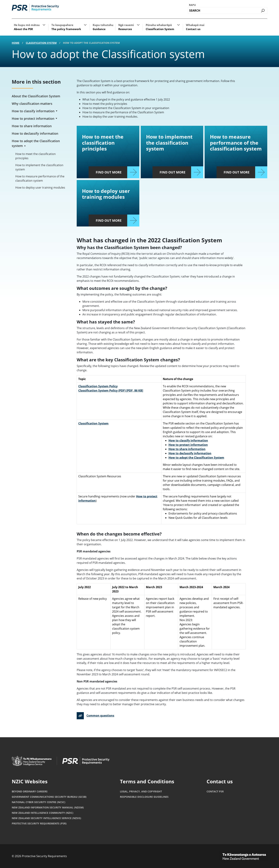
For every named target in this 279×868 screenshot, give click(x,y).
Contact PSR (215, 791)
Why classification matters (32, 104)
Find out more (109, 172)
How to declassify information (35, 133)
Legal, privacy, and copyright (141, 791)
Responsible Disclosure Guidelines (144, 797)
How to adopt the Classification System (196, 458)
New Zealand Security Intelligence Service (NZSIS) (46, 818)
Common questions (100, 716)
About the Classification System (36, 96)
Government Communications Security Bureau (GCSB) (49, 797)
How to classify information (33, 111)
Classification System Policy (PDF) (111, 391)
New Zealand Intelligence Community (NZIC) (43, 813)
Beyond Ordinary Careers (30, 791)
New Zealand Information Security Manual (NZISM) (48, 807)
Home (16, 43)
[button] (44, 25)
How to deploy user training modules (40, 188)
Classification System (41, 43)
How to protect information (33, 118)
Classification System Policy (98, 386)
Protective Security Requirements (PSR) (39, 823)
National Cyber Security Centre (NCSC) (39, 802)
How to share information (32, 126)
